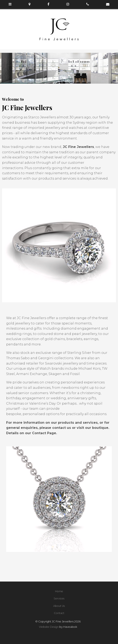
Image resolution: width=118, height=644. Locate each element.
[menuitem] (59, 591)
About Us (59, 606)
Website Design (49, 627)
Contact (59, 613)
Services (59, 598)
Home (59, 591)
